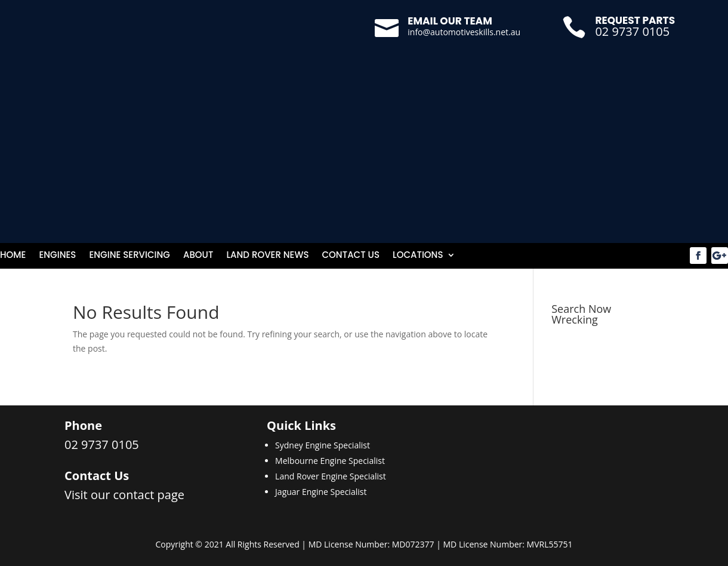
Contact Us (351, 256)
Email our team (450, 21)
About (198, 256)
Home (13, 256)
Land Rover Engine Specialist (331, 476)
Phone (83, 425)
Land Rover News (267, 256)
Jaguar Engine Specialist (321, 492)
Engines (57, 256)
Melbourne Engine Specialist (330, 461)
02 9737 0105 (632, 31)
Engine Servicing (129, 256)
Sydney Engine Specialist (323, 445)
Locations (418, 256)
